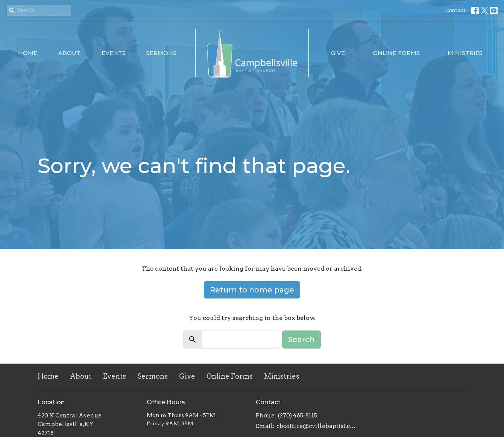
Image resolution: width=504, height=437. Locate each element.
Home (28, 53)
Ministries (465, 53)
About (69, 53)
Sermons (161, 53)
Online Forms (396, 53)
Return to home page (252, 290)
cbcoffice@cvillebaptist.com (317, 426)
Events (114, 53)
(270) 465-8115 (298, 416)
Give (338, 53)
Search (301, 340)
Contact (455, 10)
